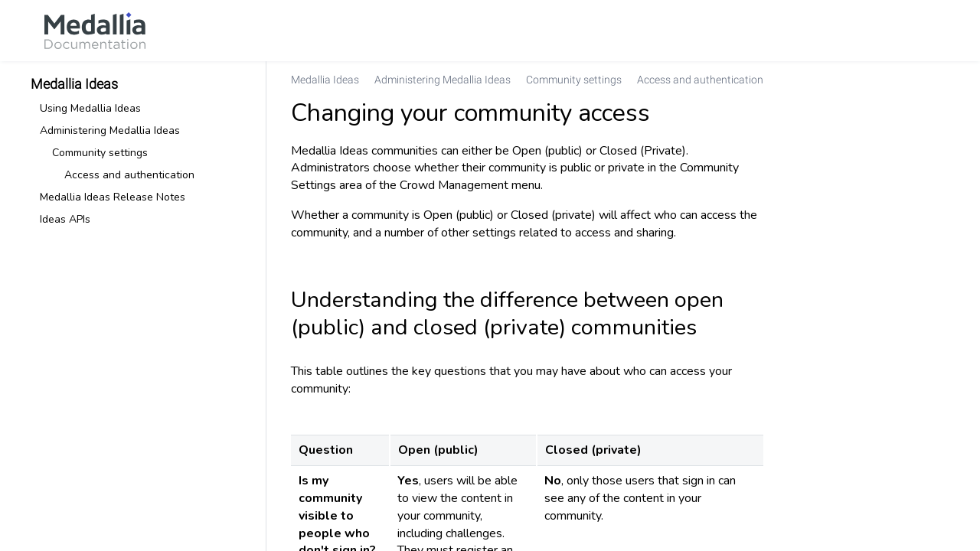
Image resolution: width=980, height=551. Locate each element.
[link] (95, 31)
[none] (937, 80)
